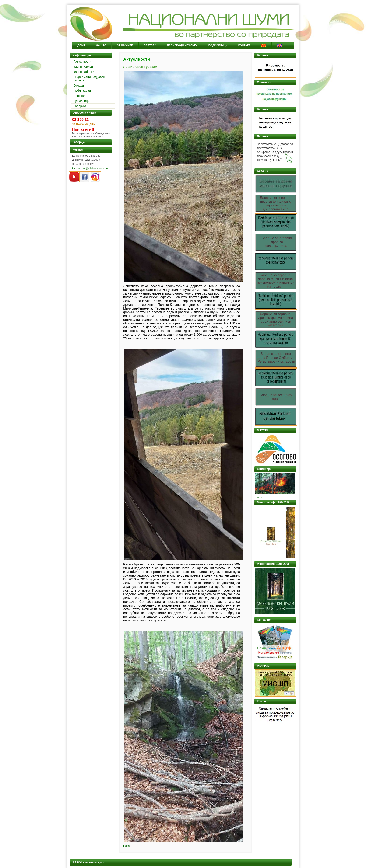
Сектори (150, 45)
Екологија (264, 469)
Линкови (79, 96)
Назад (127, 846)
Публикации (82, 91)
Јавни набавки (84, 72)
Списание (264, 620)
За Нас (101, 45)
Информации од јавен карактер (89, 79)
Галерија (80, 106)
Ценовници (81, 101)
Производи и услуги (182, 45)
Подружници (218, 45)
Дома (81, 45)
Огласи (79, 85)
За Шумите (125, 45)
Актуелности (83, 61)
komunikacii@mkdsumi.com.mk (90, 168)
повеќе (260, 497)
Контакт (244, 45)
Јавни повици (83, 67)
